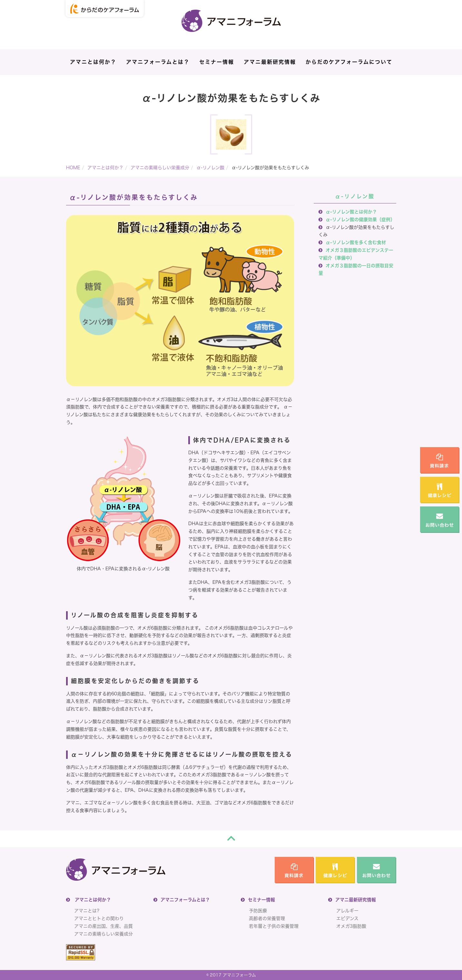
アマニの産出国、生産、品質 (103, 926)
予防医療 (258, 911)
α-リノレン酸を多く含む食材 (356, 242)
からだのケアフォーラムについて (349, 62)
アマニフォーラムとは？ (158, 62)
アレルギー (347, 911)
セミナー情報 (217, 62)
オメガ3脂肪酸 (351, 926)
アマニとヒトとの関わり (99, 918)
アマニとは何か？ (93, 62)
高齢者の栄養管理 (267, 918)
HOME (73, 168)
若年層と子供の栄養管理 (274, 926)
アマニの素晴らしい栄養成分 (160, 168)
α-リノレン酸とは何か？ (351, 212)
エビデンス (347, 918)
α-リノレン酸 (210, 168)
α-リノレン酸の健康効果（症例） (360, 220)
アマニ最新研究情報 (270, 62)
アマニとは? (87, 911)
